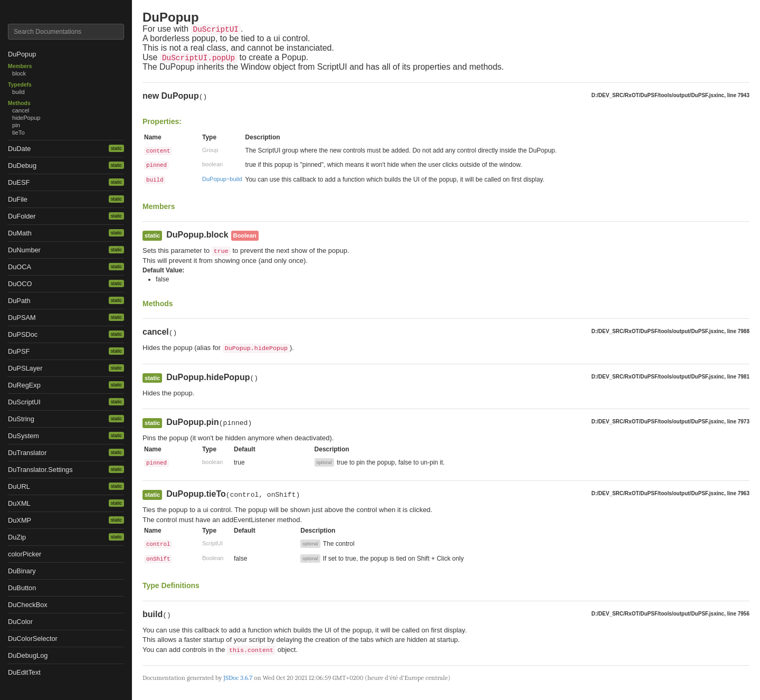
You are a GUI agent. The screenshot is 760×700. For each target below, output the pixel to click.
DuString (21, 419)
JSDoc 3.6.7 (238, 678)
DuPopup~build (222, 179)
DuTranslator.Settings (40, 470)
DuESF (19, 182)
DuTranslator (27, 453)
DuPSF (19, 351)
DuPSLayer (25, 368)
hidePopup (26, 118)
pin (16, 125)
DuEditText (24, 672)
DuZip (17, 537)
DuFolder (22, 216)
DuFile (18, 199)
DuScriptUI (24, 402)
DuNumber (24, 250)
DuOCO (20, 284)
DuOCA (20, 267)
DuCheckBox (28, 605)
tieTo (18, 133)
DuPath (19, 301)
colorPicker (25, 554)
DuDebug (22, 165)
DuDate (19, 149)
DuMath (20, 233)
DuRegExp (24, 385)
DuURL (19, 486)
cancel (21, 110)
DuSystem (23, 436)
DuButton (22, 588)
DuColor (20, 622)
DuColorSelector (33, 638)
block (19, 73)
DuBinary (22, 571)
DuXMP (20, 520)
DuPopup (22, 54)
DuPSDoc (23, 334)
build (18, 92)
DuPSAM (22, 318)
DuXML (19, 503)
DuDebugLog (28, 655)
